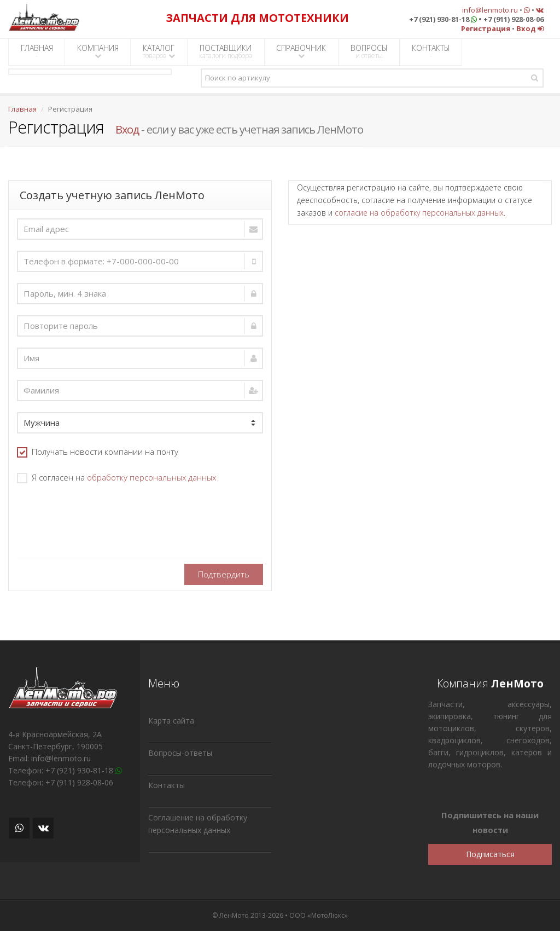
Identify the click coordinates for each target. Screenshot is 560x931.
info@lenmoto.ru (490, 10)
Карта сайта (171, 721)
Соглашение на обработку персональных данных (198, 824)
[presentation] (100, 517)
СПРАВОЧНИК (301, 51)
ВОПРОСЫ (369, 51)
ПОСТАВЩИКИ (226, 51)
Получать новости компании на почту (98, 452)
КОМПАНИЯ (98, 51)
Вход (127, 129)
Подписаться (490, 854)
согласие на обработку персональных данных (419, 213)
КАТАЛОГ (159, 51)
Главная (22, 109)
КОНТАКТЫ (431, 51)
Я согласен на (116, 478)
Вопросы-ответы (180, 753)
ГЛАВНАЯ (37, 51)
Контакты (167, 785)
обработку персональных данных (151, 477)
